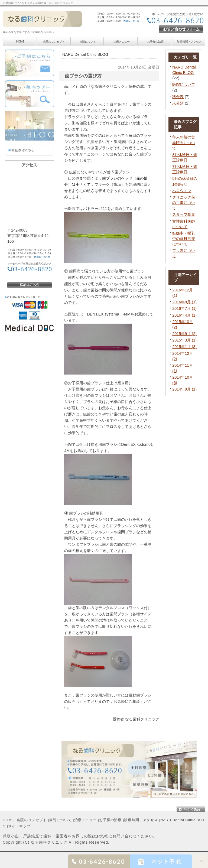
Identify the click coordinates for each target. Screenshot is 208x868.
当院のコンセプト (32, 820)
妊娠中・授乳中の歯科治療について (184, 239)
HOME (9, 820)
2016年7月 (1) (184, 308)
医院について (184, 84)
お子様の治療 (110, 820)
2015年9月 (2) (184, 334)
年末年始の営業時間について (184, 142)
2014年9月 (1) (184, 389)
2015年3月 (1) (184, 340)
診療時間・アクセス (141, 820)
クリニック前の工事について (184, 203)
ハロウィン (182, 191)
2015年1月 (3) (184, 347)
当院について (88, 42)
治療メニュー (122, 42)
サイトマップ (19, 826)
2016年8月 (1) (184, 302)
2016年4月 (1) (184, 315)
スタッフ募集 (184, 214)
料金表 (178, 97)
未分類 (178, 103)
